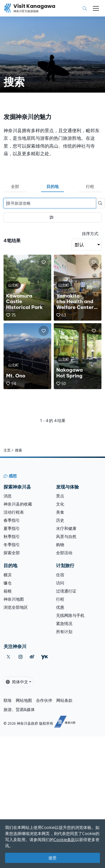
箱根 (8, 591)
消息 (8, 496)
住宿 (60, 575)
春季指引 (12, 520)
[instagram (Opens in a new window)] (21, 657)
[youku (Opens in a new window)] (45, 657)
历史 (60, 520)
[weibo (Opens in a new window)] (32, 657)
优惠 (60, 607)
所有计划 (64, 632)
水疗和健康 (66, 528)
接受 (52, 858)
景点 (60, 496)
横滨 (8, 575)
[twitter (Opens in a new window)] (8, 657)
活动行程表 (14, 512)
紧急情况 (64, 623)
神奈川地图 (14, 599)
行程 (90, 186)
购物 (60, 545)
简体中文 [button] (17, 682)
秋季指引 (12, 536)
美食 (60, 512)
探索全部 (12, 553)
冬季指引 (12, 545)
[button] (44, 262)
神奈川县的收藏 (18, 504)
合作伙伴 (44, 700)
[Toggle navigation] (96, 8)
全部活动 (64, 553)
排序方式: (90, 234)
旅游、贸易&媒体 (19, 709)
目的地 (52, 186)
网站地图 (24, 700)
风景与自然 (66, 536)
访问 (60, 583)
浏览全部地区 (16, 607)
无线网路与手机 (70, 615)
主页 (7, 450)
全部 (15, 186)
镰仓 (8, 583)
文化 (60, 504)
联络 (8, 700)
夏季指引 (12, 528)
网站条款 (64, 700)
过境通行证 (66, 591)
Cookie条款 (64, 840)
